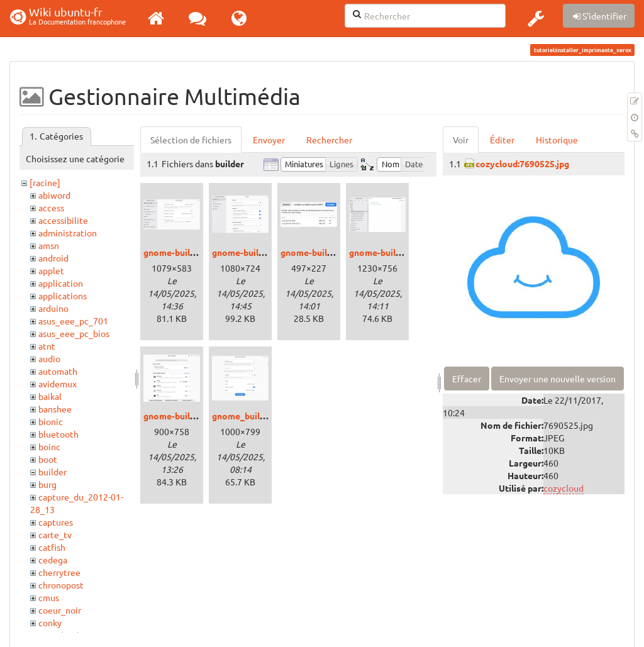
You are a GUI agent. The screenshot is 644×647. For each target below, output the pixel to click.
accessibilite (63, 220)
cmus (49, 597)
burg (47, 484)
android (53, 258)
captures (56, 522)
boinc (49, 446)
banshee (55, 409)
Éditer (502, 140)
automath (58, 371)
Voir (461, 140)
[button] (536, 18)
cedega (53, 560)
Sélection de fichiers (191, 140)
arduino (53, 308)
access (51, 207)
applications (63, 296)
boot (48, 459)
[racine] (45, 182)
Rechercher (329, 140)
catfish (52, 547)
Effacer (467, 379)
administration (68, 233)
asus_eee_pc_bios (74, 333)
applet (51, 270)
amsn (49, 245)
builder (53, 472)
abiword (54, 195)
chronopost (61, 585)
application (61, 283)
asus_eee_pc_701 (73, 321)
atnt (47, 346)
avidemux (58, 384)
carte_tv (55, 534)
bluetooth (58, 434)
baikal (50, 396)
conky (50, 622)
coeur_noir (60, 610)
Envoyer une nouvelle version (558, 379)
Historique (557, 140)
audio (49, 358)
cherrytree (59, 572)
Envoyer (269, 140)
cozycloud (563, 488)
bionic (51, 421)
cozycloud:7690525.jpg (522, 163)
